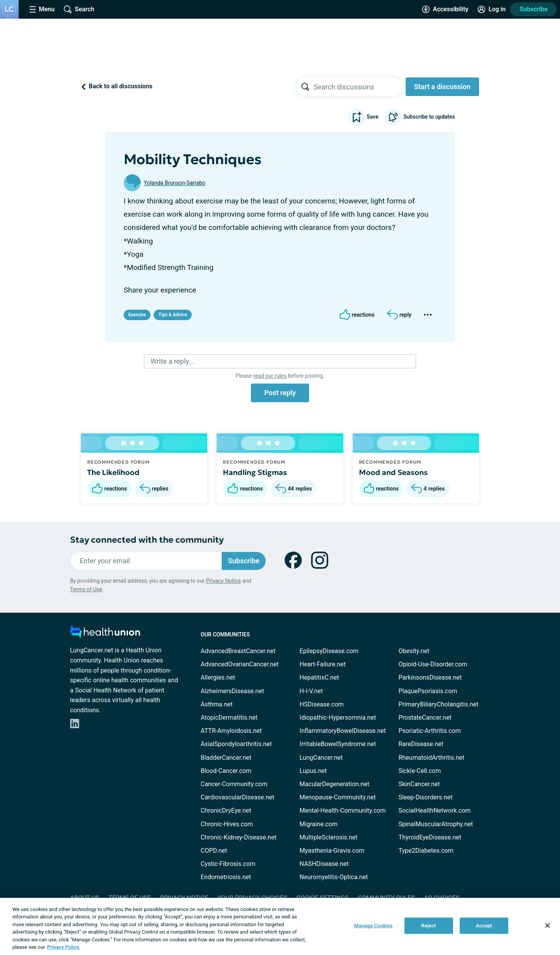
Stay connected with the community (147, 540)
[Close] (548, 925)
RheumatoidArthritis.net (432, 758)
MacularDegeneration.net (334, 784)
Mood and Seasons (393, 472)
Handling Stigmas (255, 472)
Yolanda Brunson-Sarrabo (175, 183)
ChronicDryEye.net (226, 810)
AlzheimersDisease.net (232, 691)
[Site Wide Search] (79, 9)
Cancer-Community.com (234, 784)
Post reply (280, 393)
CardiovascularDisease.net (237, 797)
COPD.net (214, 851)
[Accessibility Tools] (445, 9)
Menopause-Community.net (338, 797)
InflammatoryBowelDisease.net (343, 731)
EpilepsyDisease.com (329, 651)
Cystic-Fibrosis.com (228, 864)
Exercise (137, 315)
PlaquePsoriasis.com (428, 691)
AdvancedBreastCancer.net (238, 651)
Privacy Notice (223, 581)
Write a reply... (172, 361)
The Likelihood (113, 472)
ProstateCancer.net (425, 718)
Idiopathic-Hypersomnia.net (338, 718)
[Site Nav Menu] (42, 9)
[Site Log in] (492, 9)
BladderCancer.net (226, 758)
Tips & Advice (173, 315)
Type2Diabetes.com (426, 851)
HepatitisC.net (319, 677)
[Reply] (399, 315)
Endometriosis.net (226, 877)
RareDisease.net (421, 744)
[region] (280, 926)
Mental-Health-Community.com (342, 810)
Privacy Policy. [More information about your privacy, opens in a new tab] (64, 947)
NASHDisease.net (324, 864)
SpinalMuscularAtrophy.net (436, 824)
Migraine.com (318, 824)
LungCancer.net (321, 758)
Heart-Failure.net (322, 664)
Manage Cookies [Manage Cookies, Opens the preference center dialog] (374, 926)
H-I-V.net (311, 691)
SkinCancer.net (419, 784)
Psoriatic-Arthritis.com (430, 731)
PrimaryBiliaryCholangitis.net (439, 704)
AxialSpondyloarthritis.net (236, 744)
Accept (484, 926)
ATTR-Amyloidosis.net (231, 731)
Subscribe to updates (420, 117)
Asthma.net (217, 704)
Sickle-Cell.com (420, 771)
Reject (429, 926)
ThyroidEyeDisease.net (430, 837)
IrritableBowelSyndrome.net (338, 744)
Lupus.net (313, 771)
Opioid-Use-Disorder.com (433, 664)
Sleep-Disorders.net (426, 797)
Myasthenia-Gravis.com (332, 851)
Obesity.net (414, 651)
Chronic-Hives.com (227, 824)
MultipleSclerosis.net (328, 837)
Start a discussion (442, 87)
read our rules (270, 376)
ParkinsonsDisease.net (430, 677)
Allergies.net (218, 677)
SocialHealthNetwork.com (435, 810)
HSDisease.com (321, 704)
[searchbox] (358, 87)
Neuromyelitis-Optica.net (334, 877)
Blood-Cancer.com (226, 771)
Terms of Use (86, 589)
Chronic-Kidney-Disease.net (239, 837)
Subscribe (534, 9)
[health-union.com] (105, 634)
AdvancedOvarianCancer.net (240, 664)
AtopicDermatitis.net (229, 718)
